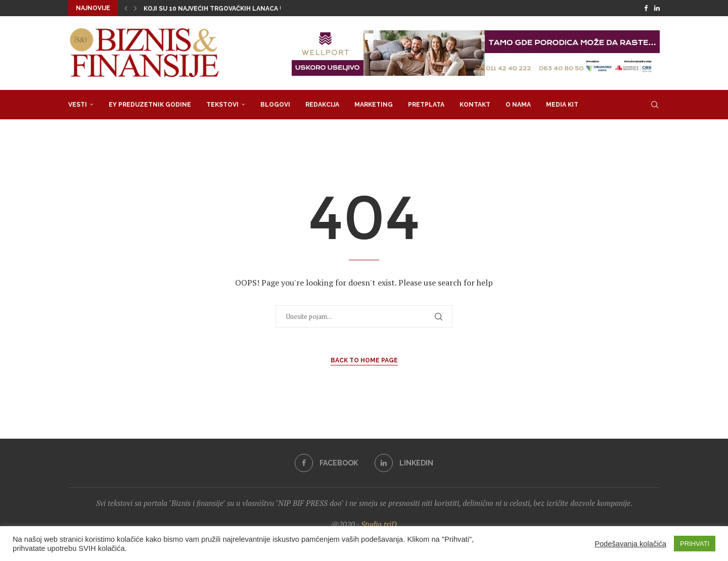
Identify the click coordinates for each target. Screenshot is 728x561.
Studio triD (379, 524)
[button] (126, 8)
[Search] (655, 105)
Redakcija (322, 105)
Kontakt (475, 105)
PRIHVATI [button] (695, 544)
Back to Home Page (364, 360)
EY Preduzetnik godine (150, 105)
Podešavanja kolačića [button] (630, 544)
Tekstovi (222, 105)
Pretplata (426, 105)
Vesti (78, 105)
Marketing (374, 105)
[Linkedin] (657, 8)
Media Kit (562, 105)
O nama (518, 105)
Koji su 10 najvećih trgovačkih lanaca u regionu (230, 9)
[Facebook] (646, 8)
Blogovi (275, 105)
